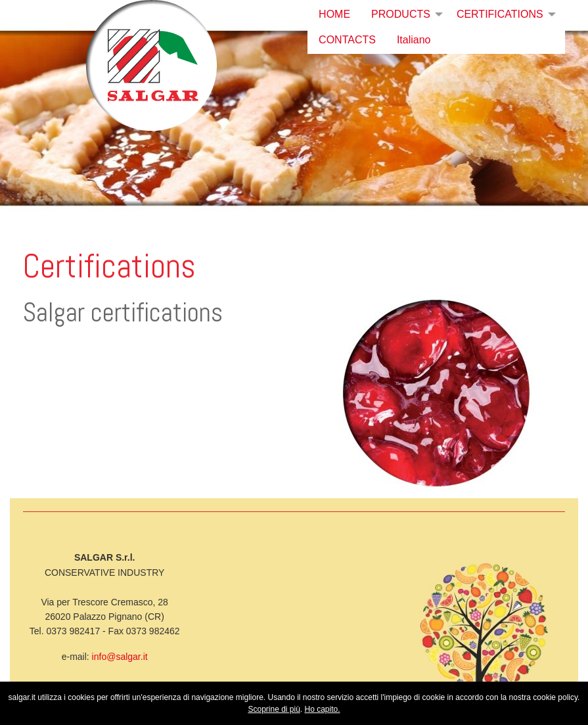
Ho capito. (323, 709)
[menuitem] (334, 14)
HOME (334, 14)
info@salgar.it (120, 657)
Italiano (414, 40)
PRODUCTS (401, 14)
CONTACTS (347, 40)
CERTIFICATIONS (500, 14)
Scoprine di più (274, 709)
